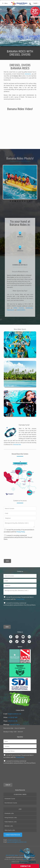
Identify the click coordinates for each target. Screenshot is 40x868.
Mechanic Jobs (9, 826)
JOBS (20, 809)
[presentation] (12, 548)
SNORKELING (29, 308)
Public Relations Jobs (11, 822)
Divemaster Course (10, 799)
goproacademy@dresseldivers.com (17, 842)
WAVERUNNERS (21, 310)
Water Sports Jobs (10, 830)
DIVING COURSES (19, 308)
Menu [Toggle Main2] (5, 3)
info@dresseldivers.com (14, 714)
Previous (6, 182)
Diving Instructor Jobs (11, 818)
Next (34, 182)
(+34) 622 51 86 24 (15, 725)
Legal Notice (31, 855)
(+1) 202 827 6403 (13, 717)
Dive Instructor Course (11, 803)
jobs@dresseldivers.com (14, 840)
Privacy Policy (21, 532)
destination (28, 74)
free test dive (17, 445)
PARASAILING (11, 310)
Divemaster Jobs (9, 813)
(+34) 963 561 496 (13, 721)
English (36, 3)
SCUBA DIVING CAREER (20, 794)
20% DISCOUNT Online (12, 855)
